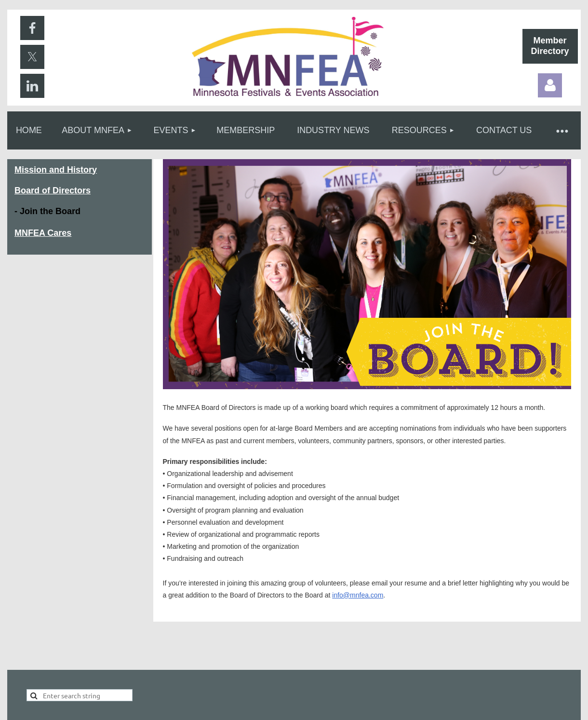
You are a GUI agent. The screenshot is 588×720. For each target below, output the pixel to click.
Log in (550, 85)
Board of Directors (53, 190)
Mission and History (56, 170)
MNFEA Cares (43, 233)
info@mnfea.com (358, 595)
